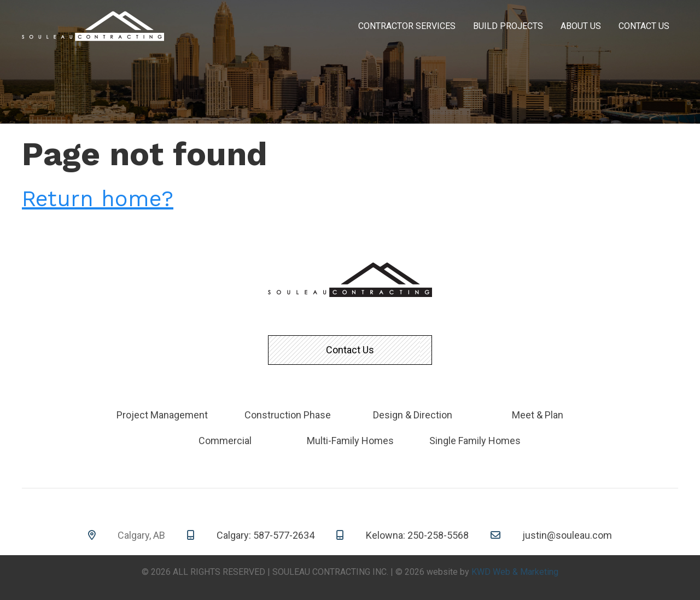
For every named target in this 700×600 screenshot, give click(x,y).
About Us (581, 26)
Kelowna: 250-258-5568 (417, 535)
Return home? (98, 199)
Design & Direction (413, 415)
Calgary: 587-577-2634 (266, 535)
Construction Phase (288, 415)
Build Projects (508, 26)
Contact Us (644, 26)
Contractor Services (407, 26)
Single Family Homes (475, 441)
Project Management (162, 415)
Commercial (225, 441)
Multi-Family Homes (350, 441)
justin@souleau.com (567, 535)
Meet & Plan (538, 415)
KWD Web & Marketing (515, 572)
